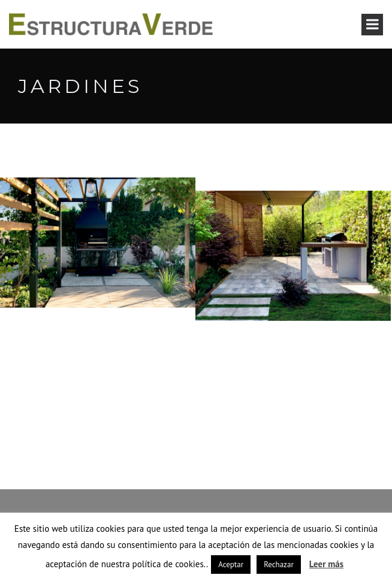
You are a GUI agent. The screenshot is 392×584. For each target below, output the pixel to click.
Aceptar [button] (231, 565)
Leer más (326, 564)
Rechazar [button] (279, 565)
